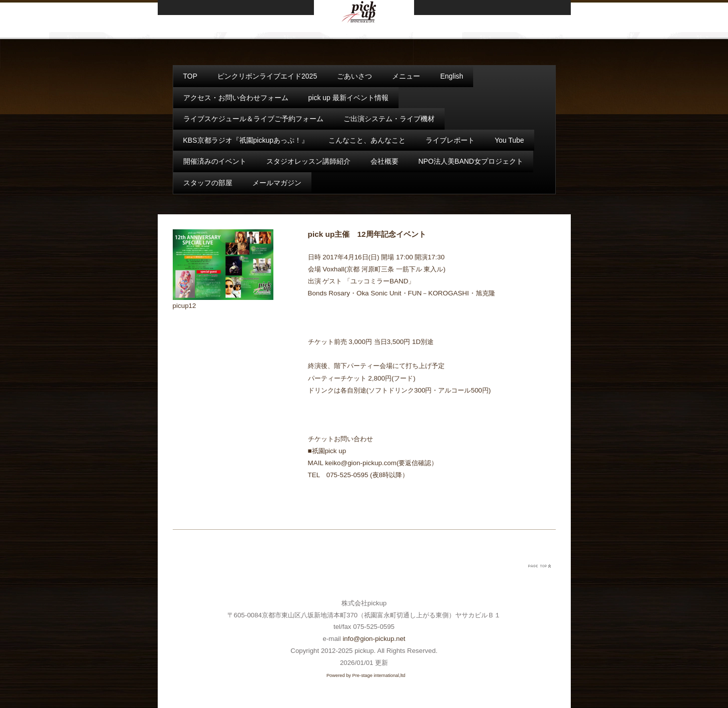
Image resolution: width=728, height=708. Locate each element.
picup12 (185, 306)
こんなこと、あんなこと (367, 140)
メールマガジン (277, 183)
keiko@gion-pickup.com (361, 463)
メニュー (406, 76)
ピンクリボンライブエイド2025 (267, 76)
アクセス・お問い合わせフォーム (236, 98)
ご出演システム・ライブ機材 (389, 119)
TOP (191, 76)
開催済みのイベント (215, 161)
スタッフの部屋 (208, 183)
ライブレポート (450, 140)
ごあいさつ (354, 76)
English (452, 76)
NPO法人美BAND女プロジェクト (471, 161)
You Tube (509, 140)
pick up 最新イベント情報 (348, 98)
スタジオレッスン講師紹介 (308, 161)
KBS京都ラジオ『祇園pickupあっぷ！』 (246, 140)
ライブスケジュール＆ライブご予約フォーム (253, 119)
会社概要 (385, 161)
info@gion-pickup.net (374, 639)
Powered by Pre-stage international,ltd (366, 675)
